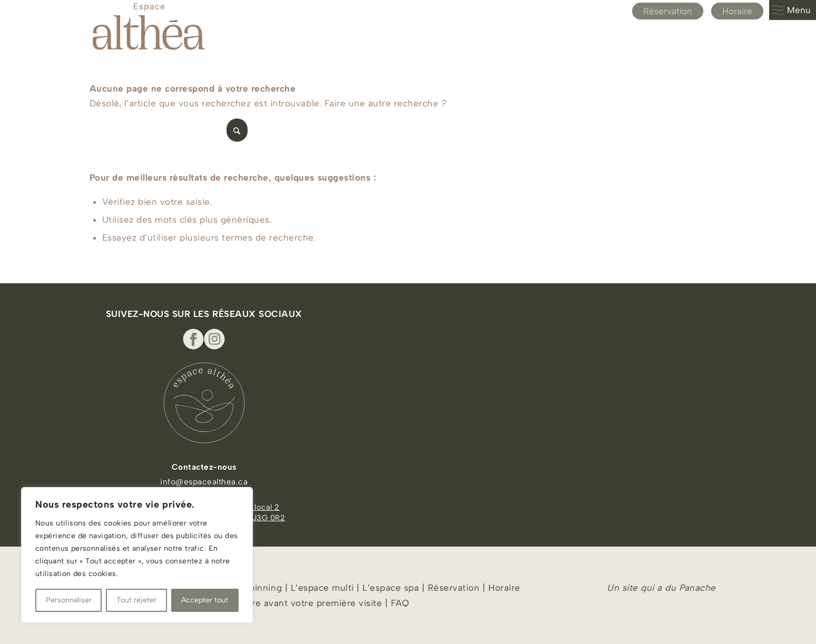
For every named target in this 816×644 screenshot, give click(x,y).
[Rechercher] (169, 130)
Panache (697, 588)
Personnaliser (69, 600)
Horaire (737, 11)
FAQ (400, 603)
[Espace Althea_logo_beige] (149, 26)
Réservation (668, 11)
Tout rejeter (136, 600)
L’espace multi (321, 588)
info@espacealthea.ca (204, 482)
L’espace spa (391, 588)
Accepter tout (205, 600)
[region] (137, 555)
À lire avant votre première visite (310, 603)
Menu (791, 10)
